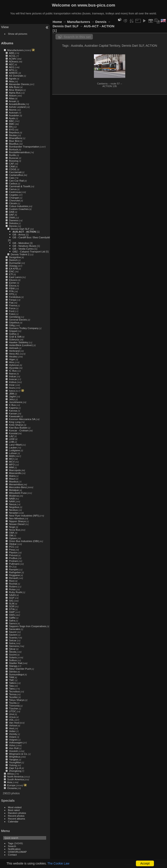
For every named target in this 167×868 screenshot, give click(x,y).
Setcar (13, 640)
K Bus (12, 405)
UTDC (13, 711)
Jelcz (12, 399)
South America (16, 779)
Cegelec (14, 195)
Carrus (13, 189)
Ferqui (13, 300)
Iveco (12, 391)
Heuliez (13, 356)
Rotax (12, 589)
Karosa (13, 411)
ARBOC (13, 73)
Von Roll (14, 748)
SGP (12, 598)
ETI (11, 274)
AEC (12, 64)
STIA (12, 609)
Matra (12, 476)
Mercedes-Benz (18, 487)
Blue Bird (14, 141)
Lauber (13, 447)
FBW (12, 288)
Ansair (13, 101)
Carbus (13, 183)
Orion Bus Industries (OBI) (24, 541)
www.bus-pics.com (96, 5)
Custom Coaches (19, 209)
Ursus (12, 717)
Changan (14, 198)
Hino (12, 362)
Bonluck (13, 149)
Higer (12, 359)
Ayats (12, 118)
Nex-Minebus (16, 518)
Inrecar (13, 379)
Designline (15, 257)
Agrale (13, 78)
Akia (11, 81)
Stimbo (13, 672)
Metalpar (14, 490)
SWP (12, 612)
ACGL (12, 56)
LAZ (11, 436)
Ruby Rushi (16, 592)
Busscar (14, 158)
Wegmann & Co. (18, 754)
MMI (11, 467)
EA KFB (13, 268)
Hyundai (14, 368)
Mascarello (15, 473)
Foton (12, 314)
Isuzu (12, 388)
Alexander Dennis (19, 84)
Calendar (13, 821)
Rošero (13, 586)
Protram (13, 561)
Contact (13, 855)
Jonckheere (16, 402)
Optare (13, 538)
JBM (12, 394)
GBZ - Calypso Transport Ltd (29, 251)
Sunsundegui (16, 674)
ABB (12, 53)
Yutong (13, 765)
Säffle (12, 618)
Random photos (17, 813)
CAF (12, 164)
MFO (12, 464)
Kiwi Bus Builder (18, 428)
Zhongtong (15, 771)
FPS (11, 294)
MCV (12, 462)
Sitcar (12, 649)
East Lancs (15, 277)
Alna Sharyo (16, 90)
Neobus (13, 510)
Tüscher (14, 708)
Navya (13, 504)
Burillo (13, 155)
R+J (11, 567)
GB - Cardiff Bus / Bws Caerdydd (31, 237)
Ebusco (13, 280)
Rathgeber (15, 572)
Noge (12, 527)
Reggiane (14, 575)
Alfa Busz (14, 87)
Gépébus (14, 322)
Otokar (13, 544)
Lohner (13, 453)
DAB (12, 212)
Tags (11, 843)
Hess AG (14, 354)
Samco (13, 623)
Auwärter (14, 115)
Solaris (13, 657)
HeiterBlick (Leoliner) (21, 345)
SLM (12, 603)
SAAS (12, 595)
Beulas (13, 135)
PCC (12, 547)
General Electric (18, 320)
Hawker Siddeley (18, 342)
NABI (12, 498)
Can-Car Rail (16, 181)
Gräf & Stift (15, 337)
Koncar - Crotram (19, 430)
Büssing (13, 161)
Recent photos (16, 816)
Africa (10, 774)
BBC (12, 121)
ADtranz (14, 61)
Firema (13, 305)
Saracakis (15, 629)
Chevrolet (14, 200)
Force (12, 308)
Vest (11, 728)
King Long (15, 422)
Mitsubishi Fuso (18, 493)
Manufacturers (15, 50)
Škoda (13, 652)
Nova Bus (14, 530)
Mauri (12, 479)
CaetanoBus (16, 175)
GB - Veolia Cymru (23, 249)
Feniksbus (15, 297)
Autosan (14, 112)
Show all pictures (18, 34)
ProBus (13, 558)
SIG (11, 601)
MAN (12, 456)
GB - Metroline (21, 243)
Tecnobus (14, 691)
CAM (12, 166)
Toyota (13, 703)
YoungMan (15, 762)
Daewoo (14, 220)
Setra (12, 643)
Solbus (13, 660)
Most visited (15, 807)
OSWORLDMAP (17, 852)
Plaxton (13, 552)
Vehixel (13, 725)
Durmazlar (15, 263)
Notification (14, 849)
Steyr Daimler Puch (20, 669)
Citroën (13, 203)
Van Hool (14, 723)
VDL (11, 720)
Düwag (13, 266)
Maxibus (14, 481)
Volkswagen (16, 742)
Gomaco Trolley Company (24, 328)
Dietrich (13, 260)
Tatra (12, 689)
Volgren (13, 740)
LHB (11, 442)
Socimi (13, 654)
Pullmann (14, 564)
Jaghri (12, 396)
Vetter (12, 731)
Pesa (12, 550)
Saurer (13, 632)
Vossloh (13, 751)
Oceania (12, 788)
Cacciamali (15, 172)
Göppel (13, 331)
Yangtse (13, 759)
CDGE (13, 169)
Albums (7, 43)
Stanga (13, 666)
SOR (12, 606)
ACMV (13, 59)
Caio (12, 178)
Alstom (13, 95)
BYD (12, 130)
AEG (12, 67)
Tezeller (13, 697)
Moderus (14, 496)
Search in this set (77, 37)
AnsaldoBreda (17, 104)
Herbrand (14, 351)
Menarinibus (16, 484)
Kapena (13, 408)
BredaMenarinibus (19, 152)
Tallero (13, 683)
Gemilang (14, 317)
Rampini (14, 569)
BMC (12, 124)
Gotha (12, 334)
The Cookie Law (58, 863)
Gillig (12, 325)
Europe (11, 785)
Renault (13, 578)
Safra (12, 620)
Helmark (14, 348)
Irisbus (13, 382)
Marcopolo (15, 470)
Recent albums (17, 819)
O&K (12, 533)
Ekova (13, 286)
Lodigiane (14, 450)
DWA (12, 217)
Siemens (14, 646)
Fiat (11, 303)
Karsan (13, 413)
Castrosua (15, 192)
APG (12, 70)
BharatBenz (16, 138)
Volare (13, 737)
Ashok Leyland (17, 107)
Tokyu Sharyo (17, 700)
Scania (13, 637)
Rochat (13, 584)
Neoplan (14, 513)
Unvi (12, 714)
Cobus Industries (18, 206)
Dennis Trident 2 (20, 254)
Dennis (13, 226)
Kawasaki (14, 416)
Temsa (13, 694)
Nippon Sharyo (17, 521)
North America (15, 776)
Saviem (13, 635)
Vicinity (13, 734)
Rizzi (12, 581)
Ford (12, 311)
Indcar (13, 376)
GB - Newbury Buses (24, 246)
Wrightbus (15, 757)
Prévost (13, 555)
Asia (10, 782)
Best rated (14, 810)
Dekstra (13, 223)
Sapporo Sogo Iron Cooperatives (28, 626)
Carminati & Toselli (19, 186)
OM (11, 535)
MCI (11, 459)
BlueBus (14, 144)
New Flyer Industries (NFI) (24, 515)
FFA (11, 291)
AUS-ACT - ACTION (24, 232)
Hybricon (14, 365)
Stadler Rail (16, 663)
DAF (12, 215)
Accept (145, 863)
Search (12, 846)
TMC (12, 680)
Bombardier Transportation (24, 147)
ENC (12, 271)
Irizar (12, 385)
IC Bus (13, 371)
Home (57, 22)
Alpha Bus (15, 93)
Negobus (14, 507)
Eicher (13, 283)
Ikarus (12, 373)
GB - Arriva (19, 234)
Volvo (12, 745)
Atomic (13, 110)
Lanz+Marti (15, 445)
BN (11, 127)
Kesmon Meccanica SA (22, 419)
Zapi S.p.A (15, 768)
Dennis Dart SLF (20, 229)
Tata (11, 686)
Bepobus (14, 132)
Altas (12, 98)
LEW (12, 439)
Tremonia (14, 706)
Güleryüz (14, 339)
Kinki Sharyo (16, 425)
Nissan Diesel (17, 524)
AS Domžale (16, 76)
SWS (12, 615)
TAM (12, 677)
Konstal (13, 433)
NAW (12, 501)
